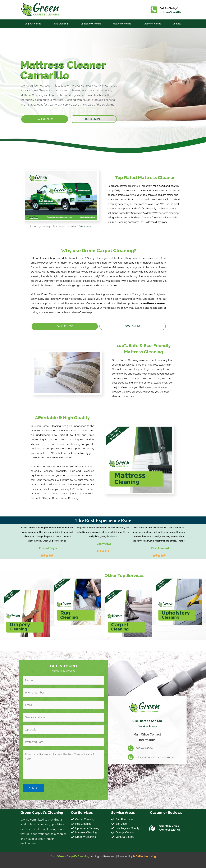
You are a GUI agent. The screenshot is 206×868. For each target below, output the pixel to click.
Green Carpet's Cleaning (74, 856)
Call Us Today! (169, 8)
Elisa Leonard (160, 548)
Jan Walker (104, 544)
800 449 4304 (170, 12)
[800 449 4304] (131, 748)
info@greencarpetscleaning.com (155, 757)
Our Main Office (169, 826)
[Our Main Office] (152, 828)
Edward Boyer (48, 548)
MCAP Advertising (145, 856)
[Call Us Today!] (154, 10)
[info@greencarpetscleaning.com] (131, 757)
